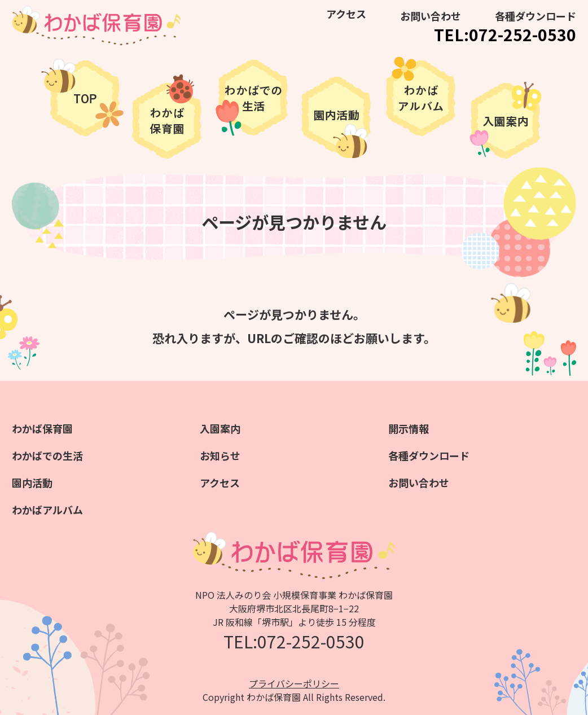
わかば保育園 (42, 428)
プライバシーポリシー (294, 683)
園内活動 (32, 482)
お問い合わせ (431, 16)
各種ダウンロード (536, 16)
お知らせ (220, 455)
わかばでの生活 (47, 455)
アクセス (346, 14)
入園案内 (220, 428)
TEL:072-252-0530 (505, 34)
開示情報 (409, 428)
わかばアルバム (47, 510)
